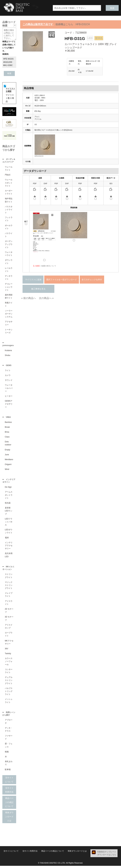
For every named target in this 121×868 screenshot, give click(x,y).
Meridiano (9, 461)
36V (7, 651)
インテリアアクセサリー (9, 547)
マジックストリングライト (9, 587)
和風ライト (9, 305)
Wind (7, 471)
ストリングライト (9, 578)
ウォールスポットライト (9, 183)
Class (7, 438)
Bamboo (8, 423)
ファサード (9, 740)
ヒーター (9, 397)
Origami (8, 466)
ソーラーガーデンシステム (9, 314)
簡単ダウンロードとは (9, 819)
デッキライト (9, 278)
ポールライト (9, 227)
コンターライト (9, 673)
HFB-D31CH (39, 156)
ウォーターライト (9, 254)
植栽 (7, 754)
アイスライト (9, 604)
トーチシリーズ (9, 331)
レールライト (9, 270)
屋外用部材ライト (9, 297)
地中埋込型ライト (9, 200)
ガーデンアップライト (9, 245)
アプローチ (9, 724)
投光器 (8, 504)
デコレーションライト (9, 287)
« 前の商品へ (29, 298)
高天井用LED (9, 557)
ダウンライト (9, 262)
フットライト (9, 219)
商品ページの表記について (9, 804)
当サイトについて (9, 782)
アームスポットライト (9, 496)
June (7, 456)
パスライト (9, 235)
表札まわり (9, 765)
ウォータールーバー (9, 389)
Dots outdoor (8, 444)
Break (7, 428)
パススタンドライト (9, 210)
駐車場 (8, 772)
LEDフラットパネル (9, 523)
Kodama (8, 351)
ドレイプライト (9, 596)
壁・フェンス (9, 747)
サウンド (9, 381)
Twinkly (8, 655)
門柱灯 (8, 175)
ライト (8, 371)
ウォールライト (9, 169)
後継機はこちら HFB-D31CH (73, 24)
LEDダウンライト (9, 533)
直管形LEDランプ (9, 512)
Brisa (7, 433)
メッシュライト (9, 703)
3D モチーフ (9, 620)
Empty (8, 451)
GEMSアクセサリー (9, 405)
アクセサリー (9, 323)
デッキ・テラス (9, 732)
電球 (7, 539)
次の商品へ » (46, 298)
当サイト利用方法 (9, 792)
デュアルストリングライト (9, 682)
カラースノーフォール (9, 663)
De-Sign (8, 489)
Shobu (8, 356)
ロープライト (9, 636)
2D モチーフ (9, 612)
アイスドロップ (9, 628)
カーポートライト (9, 193)
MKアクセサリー (9, 644)
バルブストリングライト (9, 693)
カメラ (8, 376)
